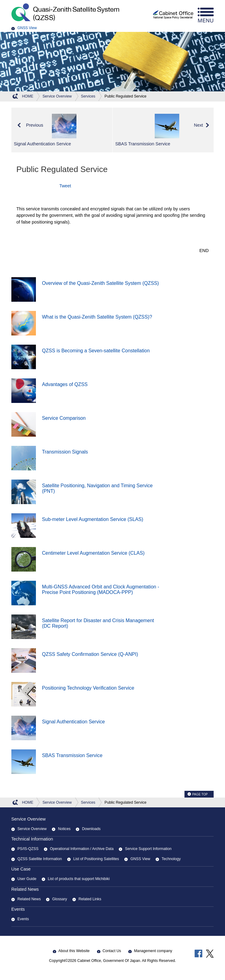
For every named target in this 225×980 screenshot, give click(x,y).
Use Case (21, 869)
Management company (153, 951)
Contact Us (112, 951)
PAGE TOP (200, 794)
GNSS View (27, 28)
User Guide (27, 879)
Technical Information (32, 839)
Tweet (65, 186)
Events (18, 909)
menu (206, 15)
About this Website (74, 951)
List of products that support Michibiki (79, 879)
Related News (25, 889)
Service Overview (29, 819)
